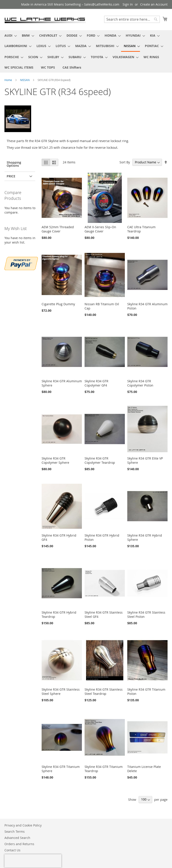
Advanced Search (17, 838)
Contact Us (12, 850)
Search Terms (15, 831)
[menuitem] (9, 35)
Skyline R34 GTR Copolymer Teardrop (100, 460)
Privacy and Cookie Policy (23, 825)
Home (9, 80)
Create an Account (154, 4)
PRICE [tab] (11, 176)
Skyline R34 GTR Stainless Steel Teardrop (104, 692)
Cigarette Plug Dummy (58, 304)
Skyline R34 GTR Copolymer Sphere (55, 460)
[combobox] (132, 19)
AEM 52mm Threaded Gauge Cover (58, 229)
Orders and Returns (19, 844)
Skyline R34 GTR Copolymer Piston (140, 383)
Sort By (125, 162)
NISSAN (25, 80)
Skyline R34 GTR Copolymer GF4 (96, 383)
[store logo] (45, 19)
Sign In (128, 4)
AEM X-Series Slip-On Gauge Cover (100, 229)
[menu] (86, 51)
